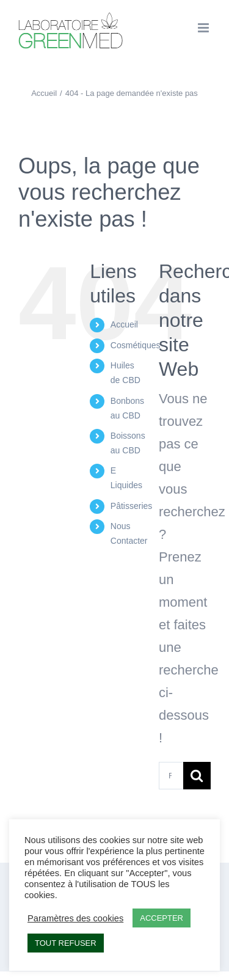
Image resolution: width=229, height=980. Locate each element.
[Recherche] (197, 776)
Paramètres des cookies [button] (75, 918)
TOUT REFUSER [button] (66, 943)
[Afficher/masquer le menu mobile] (204, 28)
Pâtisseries (131, 506)
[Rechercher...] (171, 776)
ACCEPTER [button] (162, 918)
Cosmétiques (136, 345)
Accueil (124, 324)
